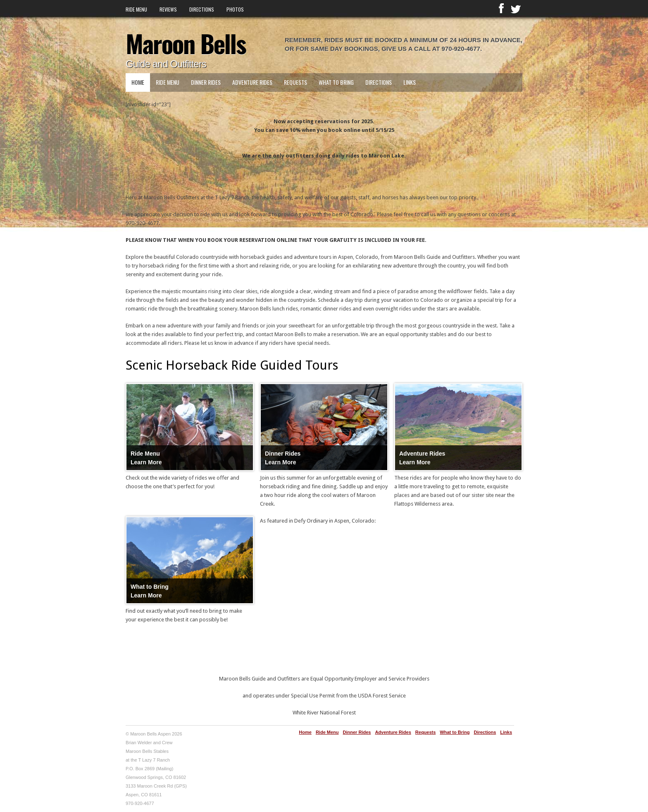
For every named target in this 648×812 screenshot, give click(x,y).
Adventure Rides (252, 82)
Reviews (168, 9)
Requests (295, 82)
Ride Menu (136, 9)
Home (138, 82)
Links (410, 82)
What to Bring (336, 82)
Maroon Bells (186, 43)
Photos (235, 9)
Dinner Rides (206, 82)
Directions (202, 9)
